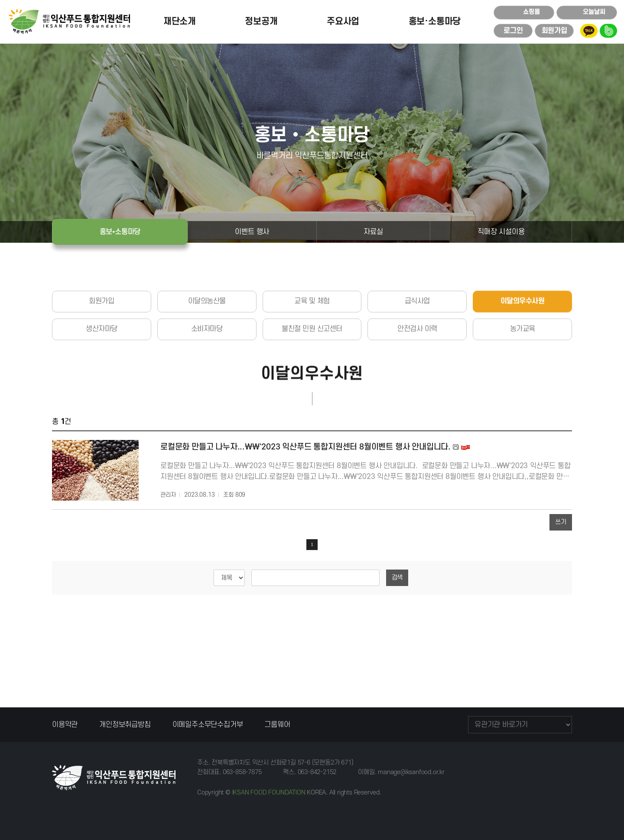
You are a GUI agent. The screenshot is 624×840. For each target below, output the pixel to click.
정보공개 (261, 21)
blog (608, 31)
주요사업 (343, 21)
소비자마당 (207, 364)
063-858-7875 (242, 772)
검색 (397, 578)
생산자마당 (102, 364)
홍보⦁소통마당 (120, 232)
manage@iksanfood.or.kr (411, 772)
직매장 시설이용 (501, 232)
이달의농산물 (207, 336)
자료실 (373, 232)
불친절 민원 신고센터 (312, 364)
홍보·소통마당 (435, 21)
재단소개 (180, 21)
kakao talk (589, 31)
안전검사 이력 (417, 364)
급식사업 (417, 336)
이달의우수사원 (523, 336)
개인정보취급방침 (125, 725)
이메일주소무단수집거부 (208, 725)
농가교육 (523, 364)
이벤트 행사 (252, 232)
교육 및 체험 (312, 336)
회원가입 (101, 336)
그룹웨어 (277, 725)
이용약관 (65, 725)
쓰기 (561, 522)
